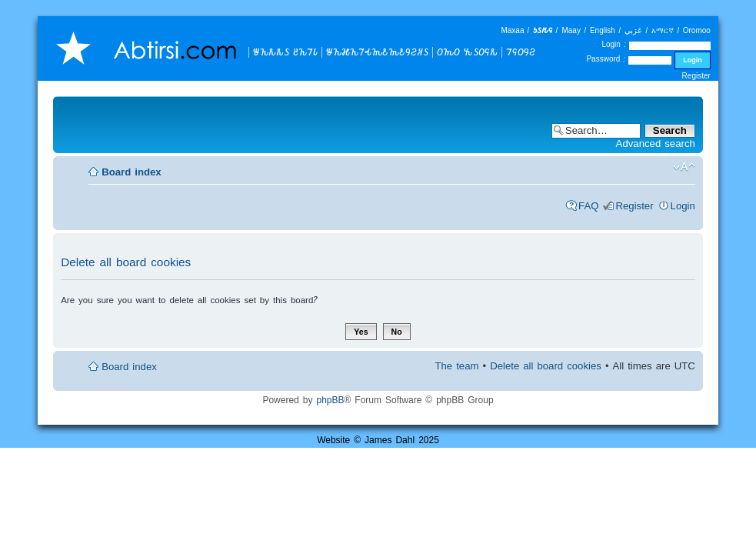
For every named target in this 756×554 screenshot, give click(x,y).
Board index (132, 172)
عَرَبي (633, 30)
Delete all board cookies (546, 366)
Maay (571, 30)
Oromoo (697, 30)
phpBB (330, 400)
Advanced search (656, 144)
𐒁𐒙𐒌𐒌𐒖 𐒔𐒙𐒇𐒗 (285, 52)
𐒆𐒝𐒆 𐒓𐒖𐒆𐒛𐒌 (467, 52)
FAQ (588, 206)
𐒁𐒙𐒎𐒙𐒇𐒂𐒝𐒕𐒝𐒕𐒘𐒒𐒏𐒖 (377, 52)
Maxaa (512, 30)
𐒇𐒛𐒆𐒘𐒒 (521, 52)
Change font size (684, 167)
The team (456, 366)
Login (683, 206)
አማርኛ (663, 30)
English (603, 30)
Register (696, 76)
